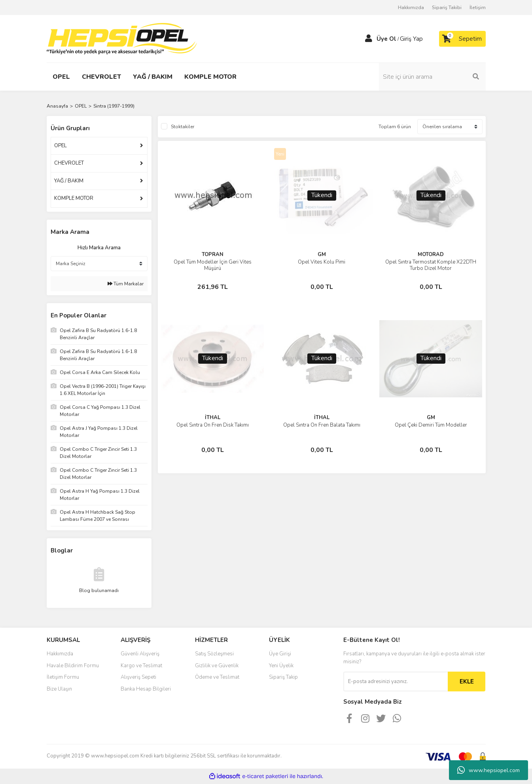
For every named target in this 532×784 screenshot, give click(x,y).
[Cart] (462, 39)
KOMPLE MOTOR (74, 198)
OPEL (61, 146)
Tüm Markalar (126, 284)
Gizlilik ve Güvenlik (217, 666)
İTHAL (213, 418)
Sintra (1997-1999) (114, 106)
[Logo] (122, 38)
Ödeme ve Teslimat (217, 677)
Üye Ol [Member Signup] (386, 39)
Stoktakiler (183, 127)
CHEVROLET (69, 163)
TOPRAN (213, 254)
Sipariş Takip (283, 677)
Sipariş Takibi (447, 8)
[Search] (432, 77)
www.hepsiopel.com (488, 770)
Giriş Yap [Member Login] (411, 39)
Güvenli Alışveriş (140, 654)
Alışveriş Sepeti (138, 677)
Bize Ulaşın (59, 689)
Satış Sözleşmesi (214, 654)
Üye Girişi (280, 654)
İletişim (478, 8)
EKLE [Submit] (467, 681)
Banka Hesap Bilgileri (146, 689)
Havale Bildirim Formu (73, 666)
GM (322, 254)
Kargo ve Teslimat (141, 666)
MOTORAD (431, 254)
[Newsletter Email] (396, 681)
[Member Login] (369, 39)
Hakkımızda (411, 8)
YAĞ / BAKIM (69, 181)
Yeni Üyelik (281, 666)
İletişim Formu (63, 677)
